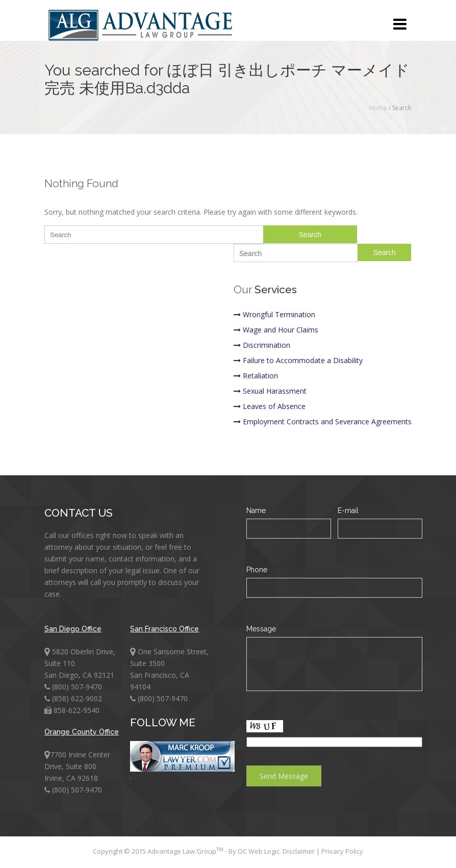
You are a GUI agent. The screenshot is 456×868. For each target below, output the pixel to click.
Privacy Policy (342, 851)
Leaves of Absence (270, 406)
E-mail (348, 510)
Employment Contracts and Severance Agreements (323, 422)
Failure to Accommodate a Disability (298, 360)
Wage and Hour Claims (276, 330)
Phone (257, 570)
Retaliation (256, 376)
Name (256, 510)
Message (261, 629)
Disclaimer (299, 851)
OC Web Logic (259, 851)
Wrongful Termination (274, 314)
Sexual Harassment (270, 391)
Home (378, 108)
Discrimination (262, 345)
